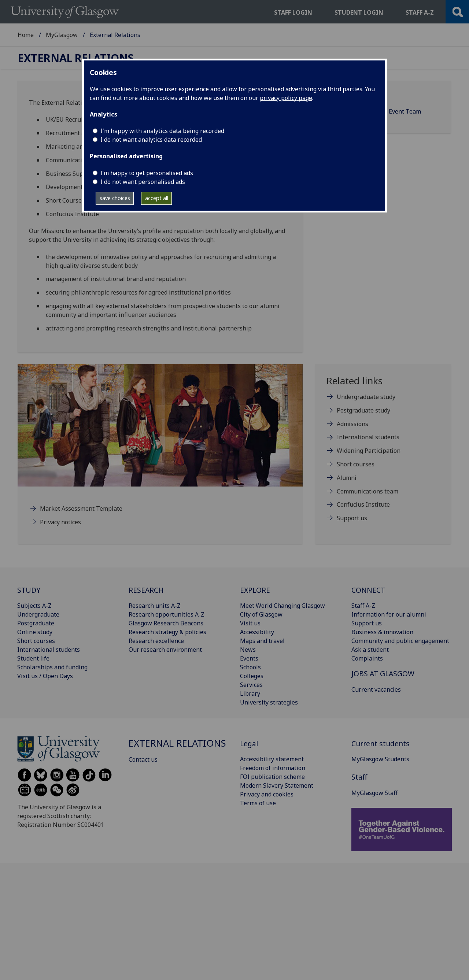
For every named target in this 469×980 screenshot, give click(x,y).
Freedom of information (273, 768)
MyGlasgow (62, 35)
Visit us (250, 623)
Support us (352, 518)
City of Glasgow (261, 614)
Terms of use (258, 803)
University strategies (269, 702)
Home (26, 35)
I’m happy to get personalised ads (147, 173)
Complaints (367, 658)
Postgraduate (36, 623)
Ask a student (370, 650)
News (248, 650)
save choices (115, 198)
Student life (33, 658)
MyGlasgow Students (380, 759)
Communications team (368, 491)
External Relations (76, 58)
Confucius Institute (363, 504)
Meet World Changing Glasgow (282, 606)
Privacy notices (60, 522)
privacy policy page (286, 98)
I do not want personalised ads (143, 182)
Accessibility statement (272, 759)
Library (250, 694)
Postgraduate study (363, 410)
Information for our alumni (389, 614)
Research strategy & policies (167, 632)
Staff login (293, 12)
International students (368, 437)
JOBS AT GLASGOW (383, 674)
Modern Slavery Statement (277, 785)
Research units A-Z (155, 606)
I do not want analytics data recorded (151, 140)
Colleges (252, 676)
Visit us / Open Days (45, 676)
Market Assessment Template (81, 509)
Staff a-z (420, 12)
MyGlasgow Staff (374, 793)
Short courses (356, 464)
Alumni (347, 478)
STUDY (29, 590)
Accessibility (257, 632)
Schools (250, 667)
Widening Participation (369, 451)
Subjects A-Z (34, 606)
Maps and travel (262, 641)
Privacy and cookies (267, 794)
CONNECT (368, 590)
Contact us (351, 97)
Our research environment (165, 650)
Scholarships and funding (52, 667)
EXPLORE (255, 590)
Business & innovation (382, 632)
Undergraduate (38, 614)
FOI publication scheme (272, 777)
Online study (35, 632)
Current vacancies (376, 689)
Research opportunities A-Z (167, 614)
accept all (157, 198)
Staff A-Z (363, 606)
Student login (359, 12)
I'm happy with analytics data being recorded (162, 131)
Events (249, 658)
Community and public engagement (400, 641)
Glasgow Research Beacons (166, 623)
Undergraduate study (366, 397)
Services (251, 685)
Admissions (352, 424)
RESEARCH (146, 590)
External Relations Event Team (379, 111)
